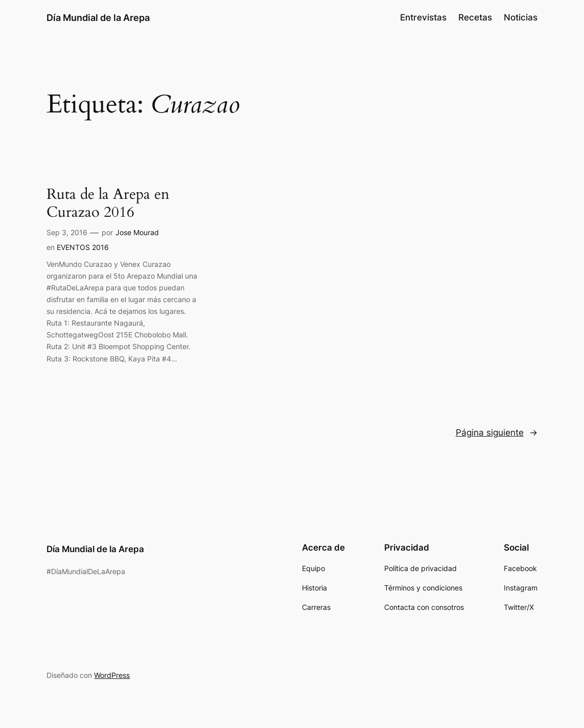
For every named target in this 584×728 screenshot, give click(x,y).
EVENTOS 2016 (83, 247)
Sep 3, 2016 (67, 232)
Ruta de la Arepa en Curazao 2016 (108, 203)
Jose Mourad (137, 232)
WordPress (112, 675)
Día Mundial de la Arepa (98, 17)
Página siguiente (497, 433)
